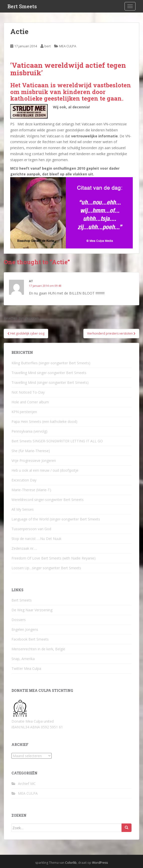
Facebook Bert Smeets (30, 639)
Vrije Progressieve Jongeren (34, 461)
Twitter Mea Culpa (26, 668)
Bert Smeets (22, 6)
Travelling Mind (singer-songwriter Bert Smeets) (50, 382)
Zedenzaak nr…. (24, 548)
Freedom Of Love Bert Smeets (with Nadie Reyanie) (54, 558)
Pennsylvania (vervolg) (29, 431)
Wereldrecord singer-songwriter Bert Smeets (48, 500)
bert (48, 46)
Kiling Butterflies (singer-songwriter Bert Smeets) (51, 363)
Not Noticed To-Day (28, 392)
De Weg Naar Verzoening (32, 610)
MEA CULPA (68, 46)
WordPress (100, 863)
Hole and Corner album (30, 402)
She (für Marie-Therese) (31, 451)
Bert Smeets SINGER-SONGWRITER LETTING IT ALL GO (57, 441)
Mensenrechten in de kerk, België (38, 649)
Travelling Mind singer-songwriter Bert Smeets (49, 373)
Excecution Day (24, 480)
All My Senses (23, 509)
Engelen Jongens (25, 629)
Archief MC (27, 784)
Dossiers (19, 620)
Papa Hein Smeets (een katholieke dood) (44, 421)
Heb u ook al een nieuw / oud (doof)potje (45, 470)
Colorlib (71, 863)
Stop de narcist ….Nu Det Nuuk (36, 539)
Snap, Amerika (23, 659)
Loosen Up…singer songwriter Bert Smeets (46, 568)
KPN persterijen (24, 412)
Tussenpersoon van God (31, 529)
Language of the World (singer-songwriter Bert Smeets (56, 519)
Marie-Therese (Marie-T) (31, 490)
